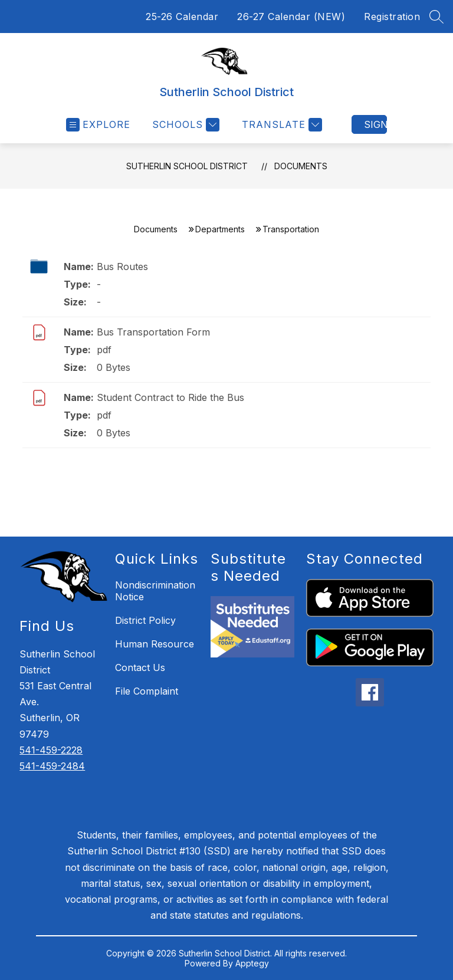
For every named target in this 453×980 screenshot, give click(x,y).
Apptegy (252, 963)
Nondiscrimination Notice (155, 591)
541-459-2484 (52, 766)
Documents (301, 166)
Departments (220, 229)
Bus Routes (122, 267)
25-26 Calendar (182, 17)
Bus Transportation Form (153, 332)
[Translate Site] (280, 125)
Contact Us (140, 667)
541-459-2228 (51, 750)
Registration (392, 17)
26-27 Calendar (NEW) (291, 17)
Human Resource (155, 644)
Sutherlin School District (187, 166)
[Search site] (436, 17)
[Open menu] (98, 125)
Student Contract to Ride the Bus (170, 397)
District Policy (145, 620)
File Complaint (147, 691)
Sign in (375, 124)
